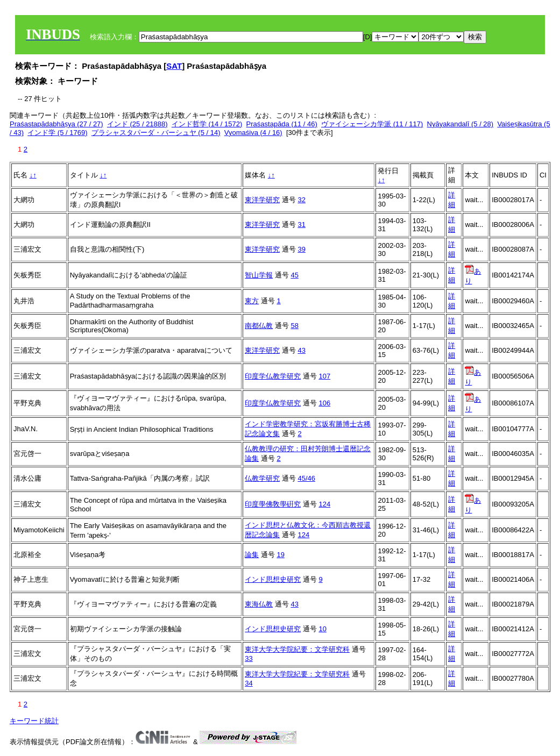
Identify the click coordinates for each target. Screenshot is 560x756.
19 (280, 555)
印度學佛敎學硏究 (273, 504)
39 (301, 249)
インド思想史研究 (273, 579)
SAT (174, 66)
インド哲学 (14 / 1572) (207, 124)
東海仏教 (259, 604)
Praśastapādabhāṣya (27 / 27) (56, 124)
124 (324, 504)
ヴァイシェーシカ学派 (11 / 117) (372, 124)
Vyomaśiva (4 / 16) (253, 133)
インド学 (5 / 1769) (57, 133)
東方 (252, 301)
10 (322, 629)
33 (249, 658)
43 (301, 350)
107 (324, 376)
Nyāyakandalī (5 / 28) (460, 124)
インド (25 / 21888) (137, 124)
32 (301, 200)
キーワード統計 (34, 721)
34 (249, 683)
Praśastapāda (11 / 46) (282, 124)
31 (301, 224)
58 (294, 326)
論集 (252, 555)
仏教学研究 (262, 478)
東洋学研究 (262, 200)
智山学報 (259, 275)
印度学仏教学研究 (273, 376)
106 (324, 403)
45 (294, 275)
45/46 (306, 478)
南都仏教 (259, 326)
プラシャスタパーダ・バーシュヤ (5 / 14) (156, 133)
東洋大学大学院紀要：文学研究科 (297, 649)
